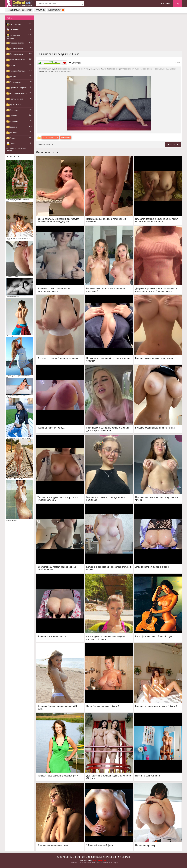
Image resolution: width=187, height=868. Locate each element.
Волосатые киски (15, 54)
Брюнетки (12, 116)
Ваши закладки (56, 10)
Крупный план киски (16, 60)
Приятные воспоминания (148, 776)
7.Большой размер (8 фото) (100, 845)
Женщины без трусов (16, 71)
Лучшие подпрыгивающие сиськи (152, 567)
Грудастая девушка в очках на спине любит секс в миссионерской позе (157, 220)
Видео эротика (14, 24)
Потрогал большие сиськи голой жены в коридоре (106, 220)
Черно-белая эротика (16, 93)
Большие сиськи (15, 49)
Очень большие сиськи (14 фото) (103, 706)
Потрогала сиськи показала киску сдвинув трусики (157, 499)
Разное (11, 138)
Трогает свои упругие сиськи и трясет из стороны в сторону (58, 499)
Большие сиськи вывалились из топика (155, 428)
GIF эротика (13, 30)
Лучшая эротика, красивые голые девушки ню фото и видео (93, 863)
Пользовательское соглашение (19, 10)
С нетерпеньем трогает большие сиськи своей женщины (57, 568)
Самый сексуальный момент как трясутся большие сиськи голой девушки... (58, 220)
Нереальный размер (145, 845)
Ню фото (12, 77)
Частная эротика (15, 99)
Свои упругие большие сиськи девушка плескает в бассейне (106, 638)
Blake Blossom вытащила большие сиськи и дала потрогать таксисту (108, 429)
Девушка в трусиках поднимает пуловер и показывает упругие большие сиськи (156, 290)
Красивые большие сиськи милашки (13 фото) (57, 707)
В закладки (75, 63)
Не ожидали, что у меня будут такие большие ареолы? (109, 359)
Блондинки (12, 110)
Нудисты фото (14, 105)
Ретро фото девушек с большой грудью (155, 637)
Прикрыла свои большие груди (53, 845)
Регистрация (165, 4)
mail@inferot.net (100, 860)
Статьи (11, 144)
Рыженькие (13, 121)
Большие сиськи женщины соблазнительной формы (109, 568)
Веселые (12, 127)
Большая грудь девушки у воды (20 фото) (58, 776)
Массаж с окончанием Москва (16, 150)
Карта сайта (40, 10)
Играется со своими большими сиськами (58, 358)
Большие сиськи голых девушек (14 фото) (156, 706)
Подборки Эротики (15, 43)
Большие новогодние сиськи (52, 637)
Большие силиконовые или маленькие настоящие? (106, 290)
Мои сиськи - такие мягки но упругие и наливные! (105, 499)
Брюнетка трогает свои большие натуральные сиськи (54, 290)
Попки (11, 65)
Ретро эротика (14, 82)
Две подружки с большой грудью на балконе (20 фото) (109, 777)
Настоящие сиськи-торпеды (51, 428)
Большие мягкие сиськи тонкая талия (154, 358)
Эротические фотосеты (13, 36)
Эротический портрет (16, 88)
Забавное (12, 133)
